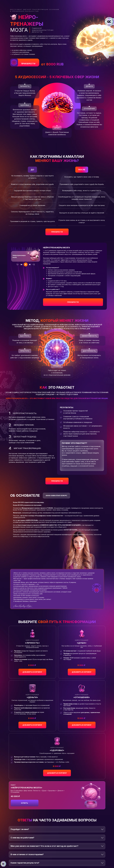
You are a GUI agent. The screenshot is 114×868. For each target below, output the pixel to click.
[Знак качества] (3, 864)
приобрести (57, 232)
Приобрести (73, 302)
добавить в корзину (32, 672)
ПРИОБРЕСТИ (28, 64)
